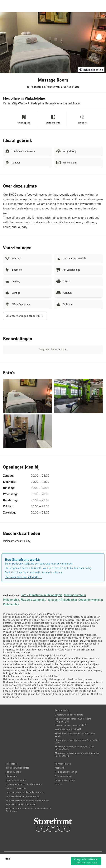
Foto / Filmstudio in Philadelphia (42, 595)
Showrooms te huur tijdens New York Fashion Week (77, 741)
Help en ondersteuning (66, 772)
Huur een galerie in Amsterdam (21, 804)
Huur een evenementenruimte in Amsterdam (27, 800)
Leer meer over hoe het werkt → (23, 577)
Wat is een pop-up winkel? (68, 729)
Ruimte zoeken (62, 710)
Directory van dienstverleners (69, 715)
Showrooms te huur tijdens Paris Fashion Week (75, 735)
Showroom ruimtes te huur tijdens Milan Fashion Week (74, 748)
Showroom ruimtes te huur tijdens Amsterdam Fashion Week (77, 755)
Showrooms (12, 776)
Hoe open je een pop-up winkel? (71, 725)
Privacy (58, 784)
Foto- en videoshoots (16, 788)
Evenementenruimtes (16, 780)
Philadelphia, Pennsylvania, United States (55, 87)
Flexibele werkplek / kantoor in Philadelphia (49, 600)
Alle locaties (12, 764)
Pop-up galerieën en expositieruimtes (24, 784)
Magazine (60, 768)
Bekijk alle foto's (91, 70)
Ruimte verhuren (63, 764)
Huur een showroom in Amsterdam (23, 796)
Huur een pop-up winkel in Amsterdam (25, 792)
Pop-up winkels (13, 772)
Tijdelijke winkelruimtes (17, 768)
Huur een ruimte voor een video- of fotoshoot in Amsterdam (28, 810)
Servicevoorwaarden (65, 780)
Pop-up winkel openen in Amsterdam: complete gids (73, 720)
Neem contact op (63, 776)
